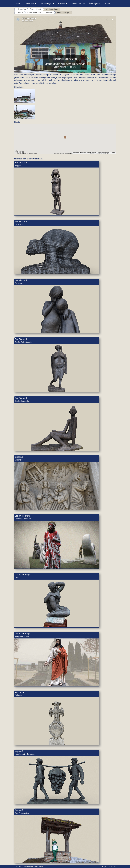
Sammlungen (47, 4)
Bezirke (63, 4)
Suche (108, 4)
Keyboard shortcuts (79, 153)
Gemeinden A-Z (78, 4)
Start (18, 4)
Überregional (95, 4)
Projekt (104, 867)
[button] (65, 137)
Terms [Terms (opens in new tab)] (113, 153)
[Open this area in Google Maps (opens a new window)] (20, 152)
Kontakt (113, 867)
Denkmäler (30, 4)
